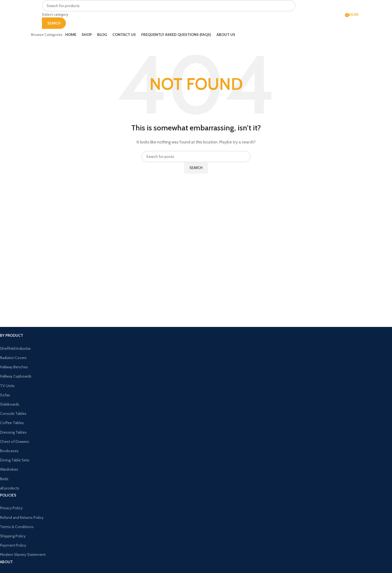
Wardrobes (9, 469)
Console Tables (13, 413)
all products (10, 488)
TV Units (7, 386)
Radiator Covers (13, 358)
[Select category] (169, 14)
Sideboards (10, 404)
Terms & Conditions (17, 527)
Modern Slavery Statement (23, 554)
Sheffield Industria (15, 348)
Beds (4, 479)
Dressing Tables (13, 432)
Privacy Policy (11, 508)
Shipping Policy (13, 536)
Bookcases (9, 451)
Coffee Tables (12, 423)
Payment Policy (13, 545)
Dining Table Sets (15, 460)
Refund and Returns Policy (22, 517)
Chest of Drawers (15, 442)
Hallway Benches (14, 367)
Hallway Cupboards (16, 376)
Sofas (5, 395)
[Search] (169, 6)
